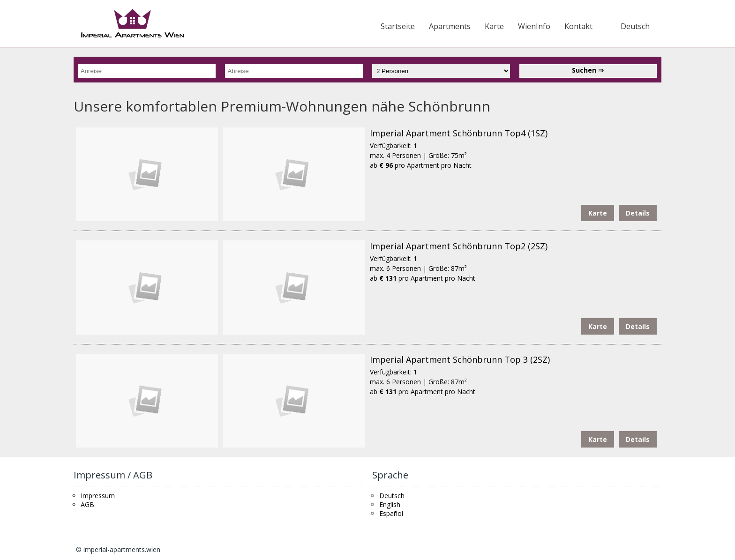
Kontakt (578, 26)
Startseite (398, 26)
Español (391, 513)
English (390, 504)
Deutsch (635, 26)
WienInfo (534, 26)
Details (638, 213)
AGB (87, 504)
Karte (494, 26)
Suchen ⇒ (588, 70)
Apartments (450, 26)
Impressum (98, 496)
